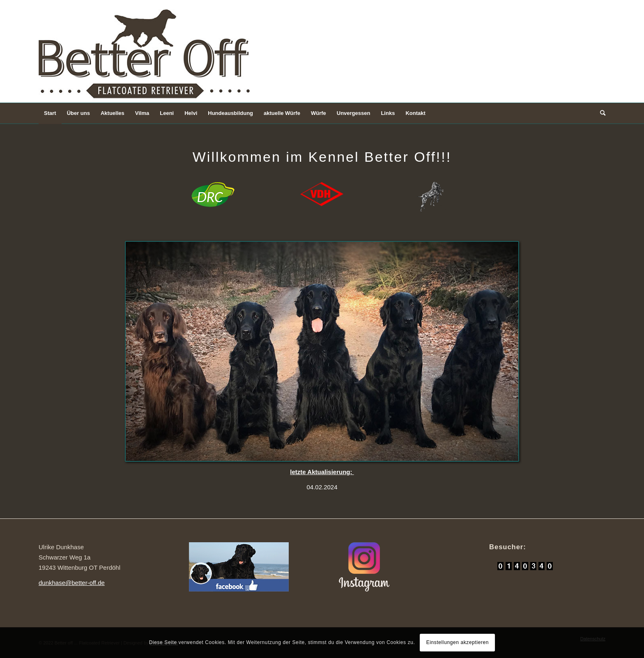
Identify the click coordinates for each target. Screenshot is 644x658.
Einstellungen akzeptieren (458, 642)
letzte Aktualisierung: (322, 472)
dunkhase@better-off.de (72, 583)
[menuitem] (50, 113)
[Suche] (600, 113)
